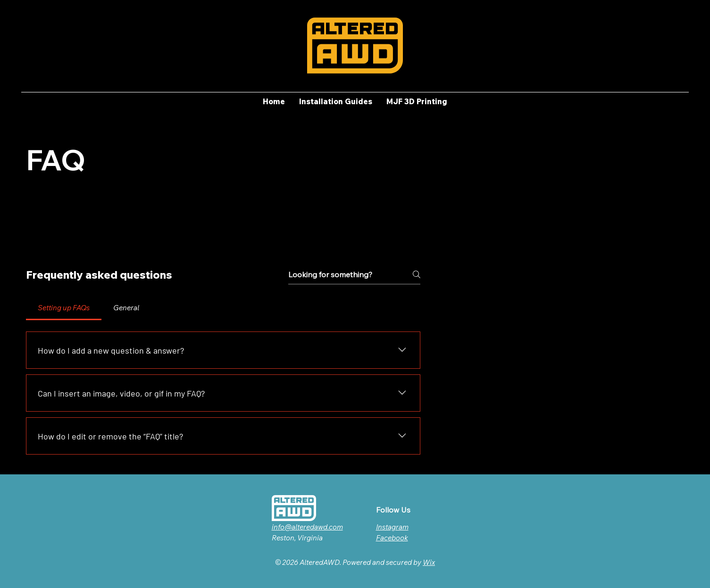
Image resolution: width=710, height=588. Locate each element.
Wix (429, 562)
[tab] (64, 308)
